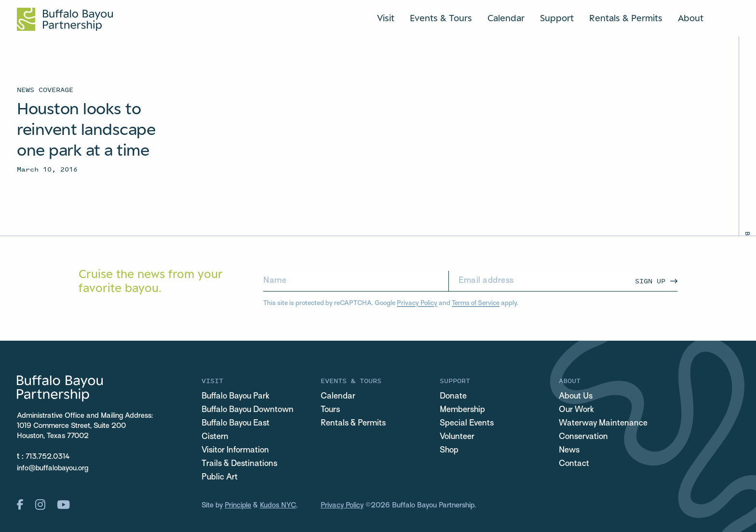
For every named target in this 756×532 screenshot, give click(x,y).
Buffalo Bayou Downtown (248, 410)
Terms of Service (476, 303)
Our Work (576, 410)
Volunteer (457, 437)
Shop (449, 451)
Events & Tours (441, 18)
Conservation (583, 437)
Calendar (506, 18)
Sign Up (650, 281)
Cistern (215, 437)
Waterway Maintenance (603, 424)
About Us (576, 397)
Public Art (220, 478)
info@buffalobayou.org (53, 468)
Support (557, 18)
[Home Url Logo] (65, 19)
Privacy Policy (417, 303)
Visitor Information (235, 451)
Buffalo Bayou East (236, 424)
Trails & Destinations (239, 464)
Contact (574, 464)
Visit (386, 18)
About (691, 18)
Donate (453, 397)
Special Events (467, 424)
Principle (238, 505)
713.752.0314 (48, 457)
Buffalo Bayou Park (236, 397)
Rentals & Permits (626, 18)
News (569, 451)
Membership (462, 410)
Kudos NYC (278, 505)
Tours (330, 410)
